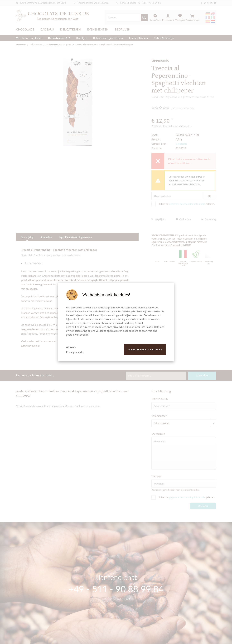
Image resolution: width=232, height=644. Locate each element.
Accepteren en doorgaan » (145, 350)
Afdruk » (71, 347)
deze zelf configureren (79, 327)
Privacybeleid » (75, 352)
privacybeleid (120, 327)
